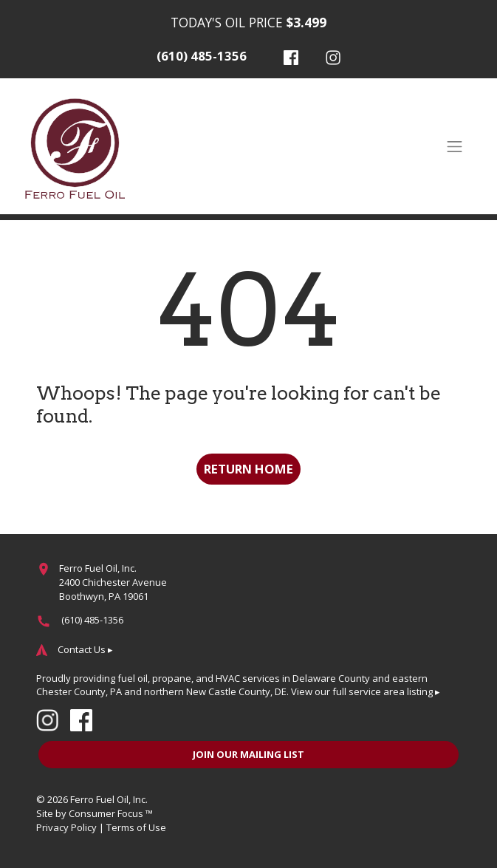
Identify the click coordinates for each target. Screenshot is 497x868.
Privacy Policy (66, 827)
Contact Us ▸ (85, 649)
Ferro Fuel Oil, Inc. (109, 799)
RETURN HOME (248, 469)
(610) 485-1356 (202, 56)
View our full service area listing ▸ (366, 691)
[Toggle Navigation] (455, 146)
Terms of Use (136, 827)
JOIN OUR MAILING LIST (248, 754)
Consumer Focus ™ (111, 813)
